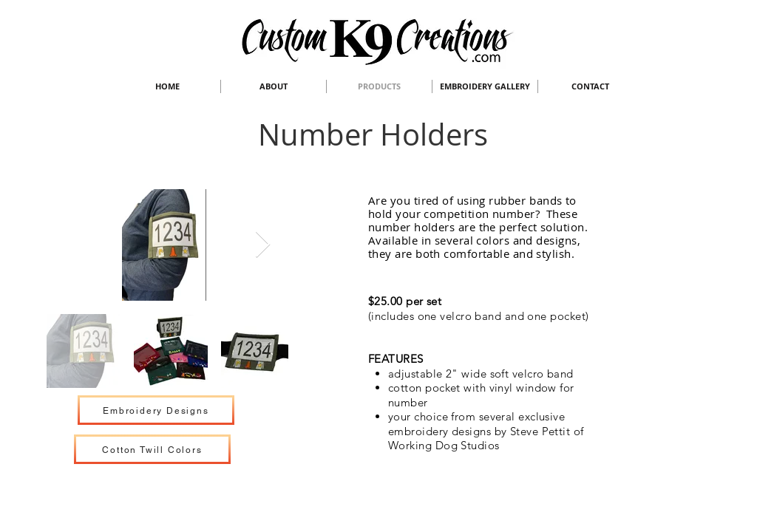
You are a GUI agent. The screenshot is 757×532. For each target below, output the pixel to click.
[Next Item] (263, 245)
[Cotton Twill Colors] (152, 449)
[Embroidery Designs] (156, 410)
